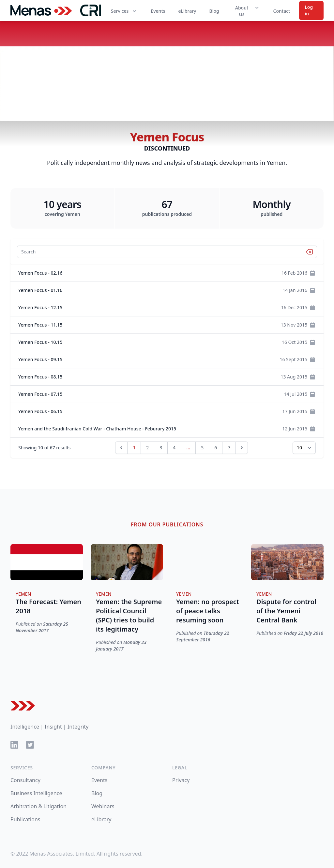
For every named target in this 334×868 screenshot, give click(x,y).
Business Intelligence (36, 793)
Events (158, 11)
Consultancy (25, 780)
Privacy (181, 780)
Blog (214, 11)
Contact (282, 11)
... (188, 448)
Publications (25, 819)
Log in (309, 10)
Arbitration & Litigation (38, 806)
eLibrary (187, 11)
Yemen (23, 594)
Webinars (103, 806)
